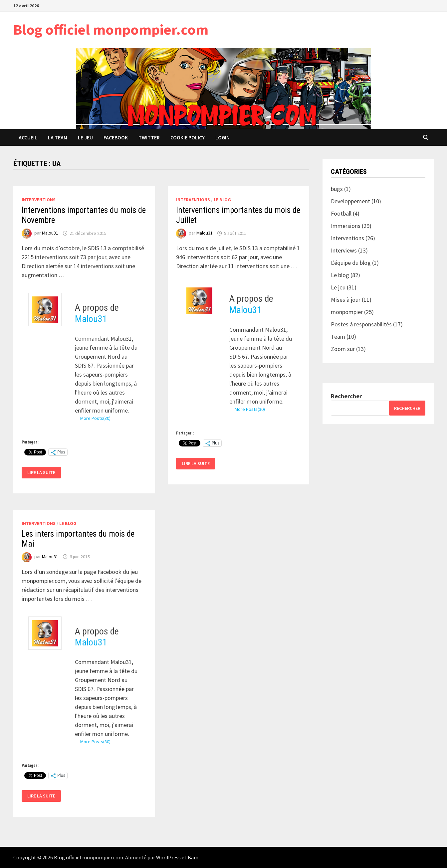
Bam (193, 857)
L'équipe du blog (351, 263)
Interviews (344, 250)
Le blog (222, 200)
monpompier (347, 312)
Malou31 (50, 233)
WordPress (168, 857)
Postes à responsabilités (361, 324)
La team (58, 137)
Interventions (39, 200)
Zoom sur (343, 349)
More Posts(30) (95, 418)
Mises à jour (346, 300)
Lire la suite (44, 473)
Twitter (149, 137)
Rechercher (346, 396)
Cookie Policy (188, 137)
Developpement (350, 201)
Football (341, 213)
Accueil (28, 137)
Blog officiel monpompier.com (111, 29)
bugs (337, 189)
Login (223, 137)
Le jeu (85, 137)
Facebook (116, 137)
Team (338, 337)
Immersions (346, 226)
